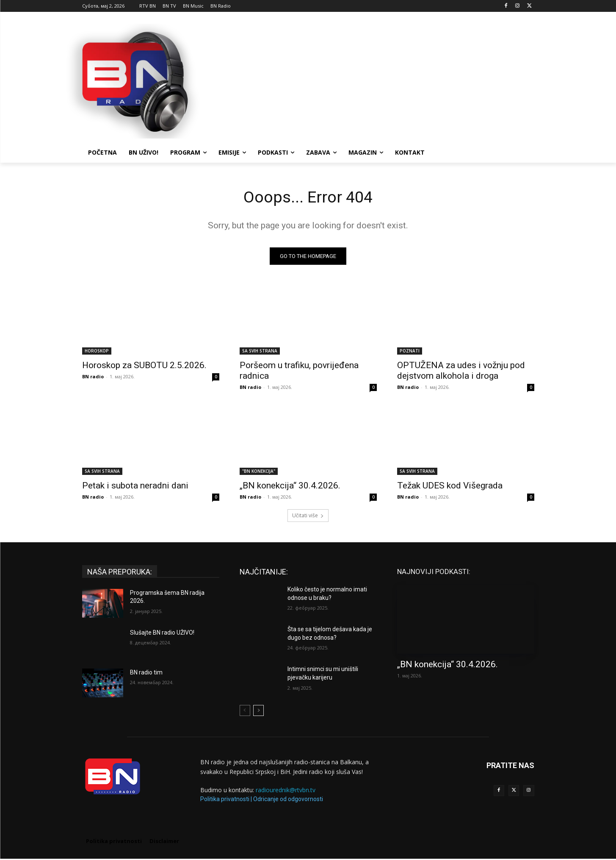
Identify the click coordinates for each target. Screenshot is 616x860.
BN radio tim (146, 674)
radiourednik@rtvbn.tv (286, 791)
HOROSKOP (97, 352)
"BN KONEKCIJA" (259, 472)
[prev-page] (245, 712)
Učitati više (308, 517)
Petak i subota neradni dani (135, 487)
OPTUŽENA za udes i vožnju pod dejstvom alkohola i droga (461, 372)
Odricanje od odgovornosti (288, 800)
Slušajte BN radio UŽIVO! (162, 634)
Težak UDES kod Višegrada (450, 487)
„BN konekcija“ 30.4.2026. (290, 487)
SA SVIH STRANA (260, 352)
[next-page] (258, 712)
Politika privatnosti (225, 800)
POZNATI (410, 352)
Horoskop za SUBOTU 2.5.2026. (144, 366)
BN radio (93, 378)
